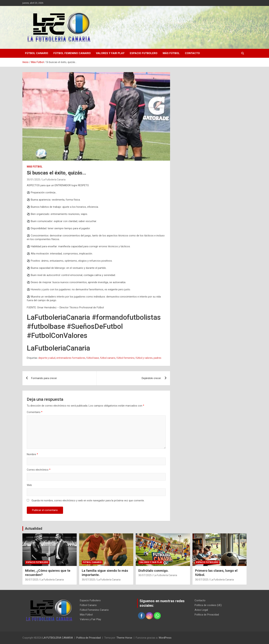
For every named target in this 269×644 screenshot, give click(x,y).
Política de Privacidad (207, 615)
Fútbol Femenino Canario (72, 53)
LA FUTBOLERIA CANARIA (58, 638)
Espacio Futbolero (144, 53)
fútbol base (93, 358)
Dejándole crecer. (151, 378)
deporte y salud (47, 358)
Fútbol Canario (37, 53)
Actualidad (34, 528)
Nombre (32, 454)
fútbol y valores (144, 358)
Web (29, 485)
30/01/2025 (33, 180)
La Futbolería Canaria (54, 180)
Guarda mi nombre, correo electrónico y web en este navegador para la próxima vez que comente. (88, 500)
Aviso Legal (201, 610)
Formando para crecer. (44, 378)
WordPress (165, 638)
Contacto (192, 53)
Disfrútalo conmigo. (153, 571)
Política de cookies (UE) (208, 605)
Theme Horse (124, 638)
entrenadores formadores (71, 358)
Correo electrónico (39, 470)
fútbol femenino (125, 358)
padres (157, 358)
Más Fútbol (171, 53)
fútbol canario (108, 358)
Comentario (35, 412)
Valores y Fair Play (110, 53)
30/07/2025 (32, 580)
